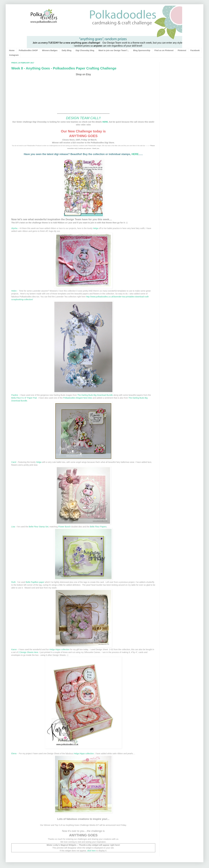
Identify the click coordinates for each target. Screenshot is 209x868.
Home (12, 50)
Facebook (195, 50)
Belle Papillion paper (35, 582)
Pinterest (182, 50)
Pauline (15, 395)
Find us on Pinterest (164, 50)
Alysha (14, 228)
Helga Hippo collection (59, 649)
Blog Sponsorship (142, 50)
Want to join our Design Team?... (114, 50)
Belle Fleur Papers (98, 527)
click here (91, 851)
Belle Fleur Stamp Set (39, 527)
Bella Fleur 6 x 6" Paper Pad (24, 398)
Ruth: (14, 582)
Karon (14, 649)
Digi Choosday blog (85, 50)
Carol (14, 462)
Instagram (14, 55)
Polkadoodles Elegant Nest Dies (78, 398)
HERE (105, 122)
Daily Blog (67, 50)
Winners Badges (50, 50)
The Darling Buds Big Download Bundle (95, 395)
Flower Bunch (64, 527)
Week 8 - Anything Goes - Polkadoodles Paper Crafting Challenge (64, 68)
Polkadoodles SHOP (28, 50)
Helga (96, 228)
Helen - (15, 291)
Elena (14, 753)
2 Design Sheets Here (28, 652)
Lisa (13, 527)
